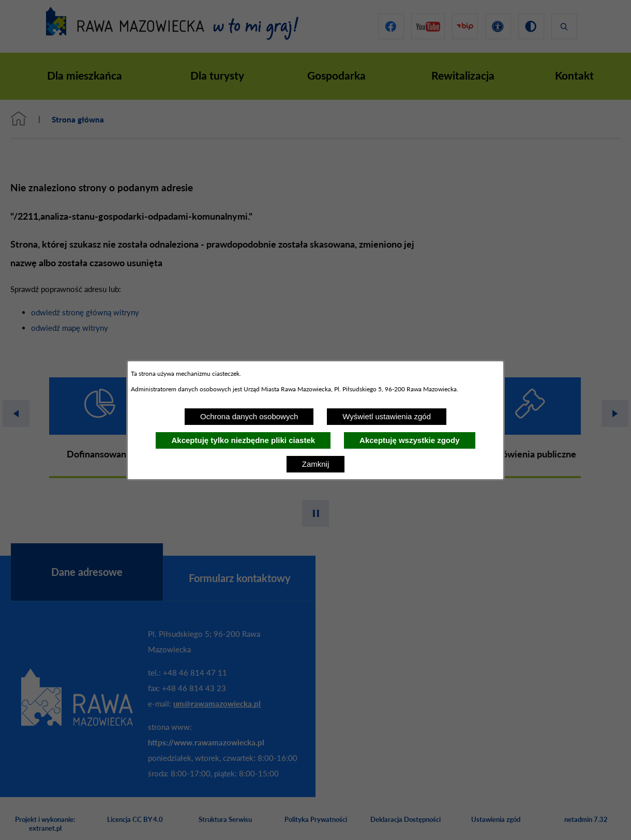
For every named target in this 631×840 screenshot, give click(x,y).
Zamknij (316, 464)
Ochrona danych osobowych (249, 416)
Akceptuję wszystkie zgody (409, 440)
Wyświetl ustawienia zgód (387, 416)
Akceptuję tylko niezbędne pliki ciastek (243, 440)
